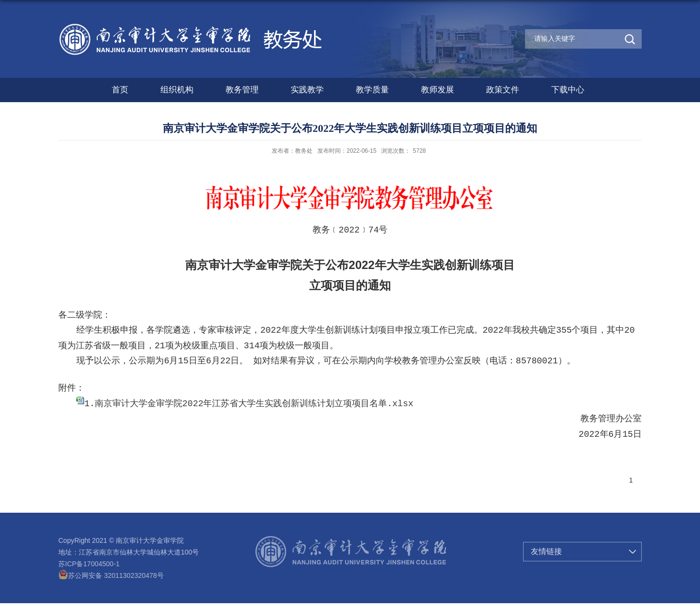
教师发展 (437, 90)
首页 (120, 90)
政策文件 (503, 90)
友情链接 (546, 551)
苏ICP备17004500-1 (89, 564)
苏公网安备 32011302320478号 (111, 575)
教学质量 (372, 90)
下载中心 (568, 90)
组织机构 (177, 90)
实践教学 (307, 90)
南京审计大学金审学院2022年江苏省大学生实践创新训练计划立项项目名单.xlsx (254, 404)
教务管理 (242, 90)
